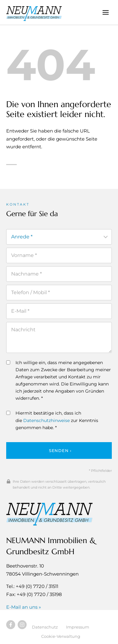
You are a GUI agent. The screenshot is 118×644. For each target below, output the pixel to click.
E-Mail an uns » (24, 607)
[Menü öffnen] (105, 12)
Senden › (60, 450)
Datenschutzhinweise (46, 420)
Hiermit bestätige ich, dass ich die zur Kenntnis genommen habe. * (52, 420)
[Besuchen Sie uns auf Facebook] (11, 625)
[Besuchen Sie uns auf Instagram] (22, 625)
